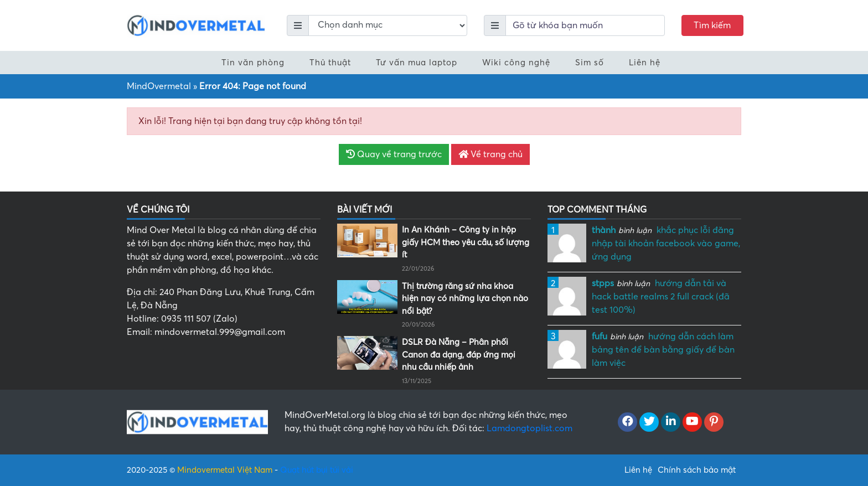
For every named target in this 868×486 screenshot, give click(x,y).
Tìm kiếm (712, 25)
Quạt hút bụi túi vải (317, 470)
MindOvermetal (159, 86)
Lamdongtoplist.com (529, 428)
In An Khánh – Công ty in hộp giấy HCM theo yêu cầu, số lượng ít (466, 242)
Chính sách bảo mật (697, 470)
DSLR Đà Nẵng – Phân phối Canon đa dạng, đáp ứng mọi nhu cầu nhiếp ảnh (459, 355)
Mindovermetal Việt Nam (225, 470)
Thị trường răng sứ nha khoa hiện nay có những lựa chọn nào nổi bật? (465, 299)
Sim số (590, 63)
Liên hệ (645, 63)
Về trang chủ (490, 154)
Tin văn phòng (253, 63)
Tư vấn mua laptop (417, 63)
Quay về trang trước (394, 154)
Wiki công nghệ (516, 63)
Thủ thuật (330, 63)
